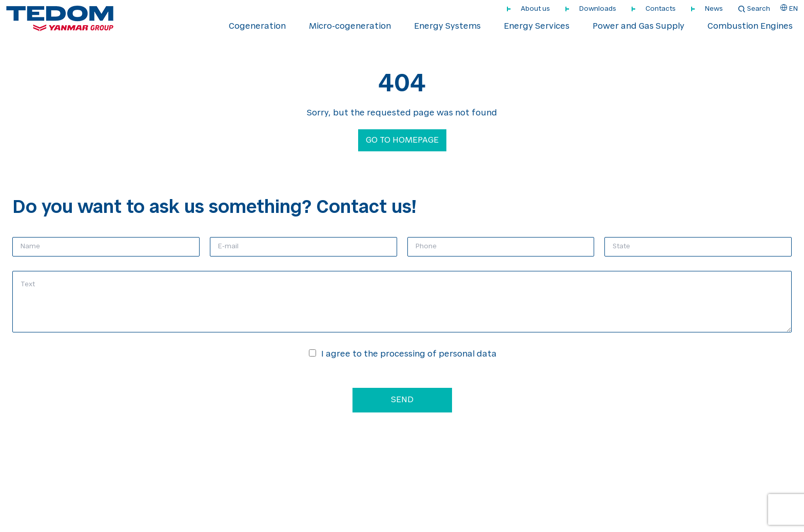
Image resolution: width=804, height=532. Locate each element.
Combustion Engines (750, 27)
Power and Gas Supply (639, 27)
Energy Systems (447, 27)
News (714, 9)
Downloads (598, 9)
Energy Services (537, 27)
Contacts (661, 9)
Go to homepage (402, 141)
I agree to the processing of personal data (409, 354)
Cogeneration (257, 27)
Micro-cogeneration (350, 27)
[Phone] (501, 247)
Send (402, 400)
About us (535, 9)
